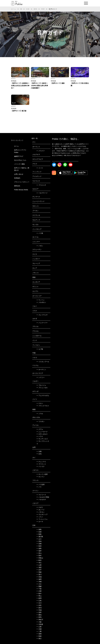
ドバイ (40, 168)
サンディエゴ (42, 439)
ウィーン (40, 300)
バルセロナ (41, 499)
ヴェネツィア (42, 514)
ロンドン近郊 (42, 474)
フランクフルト (43, 406)
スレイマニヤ (42, 315)
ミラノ (40, 517)
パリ (39, 487)
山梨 (39, 627)
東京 (39, 639)
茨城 (39, 610)
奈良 (39, 605)
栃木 (39, 593)
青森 (39, 572)
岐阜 (39, 560)
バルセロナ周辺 (43, 497)
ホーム (14, 9)
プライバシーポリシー (22, 182)
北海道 (40, 624)
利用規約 (17, 178)
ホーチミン (41, 369)
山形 (39, 565)
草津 (43, 9)
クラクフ (40, 151)
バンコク (40, 466)
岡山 (39, 596)
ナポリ (40, 507)
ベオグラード (42, 193)
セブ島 (40, 349)
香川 (39, 574)
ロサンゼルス (42, 434)
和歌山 (40, 558)
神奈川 (40, 620)
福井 (39, 551)
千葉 (39, 589)
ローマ (40, 522)
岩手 (39, 570)
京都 (39, 629)
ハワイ (40, 436)
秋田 (39, 546)
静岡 (39, 598)
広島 (39, 601)
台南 (39, 451)
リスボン (40, 421)
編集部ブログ (19, 156)
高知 (39, 541)
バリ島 (40, 233)
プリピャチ (41, 185)
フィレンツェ (42, 519)
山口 (39, 539)
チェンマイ (41, 462)
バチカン (40, 512)
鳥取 (39, 534)
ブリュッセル (42, 388)
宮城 (39, 577)
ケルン (40, 403)
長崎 (39, 634)
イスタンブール (43, 362)
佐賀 (39, 532)
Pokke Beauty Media (21, 190)
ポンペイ (40, 510)
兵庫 (39, 591)
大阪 (39, 622)
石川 (39, 603)
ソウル (40, 414)
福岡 (39, 579)
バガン (40, 246)
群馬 (35, 9)
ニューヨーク (42, 432)
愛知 (39, 615)
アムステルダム (43, 395)
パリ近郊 (40, 484)
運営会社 (17, 186)
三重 (39, 631)
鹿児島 (40, 537)
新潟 (39, 608)
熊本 (39, 556)
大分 (39, 584)
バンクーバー (42, 323)
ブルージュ (41, 385)
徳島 (39, 529)
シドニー (40, 377)
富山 (39, 553)
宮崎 (39, 544)
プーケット (41, 464)
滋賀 (39, 567)
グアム (40, 429)
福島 (39, 548)
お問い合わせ (19, 174)
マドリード (41, 495)
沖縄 (39, 582)
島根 (39, 636)
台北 (39, 454)
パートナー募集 (19, 164)
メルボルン (41, 302)
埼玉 (39, 563)
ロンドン (40, 477)
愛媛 (39, 586)
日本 (28, 9)
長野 (39, 612)
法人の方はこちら (20, 160)
